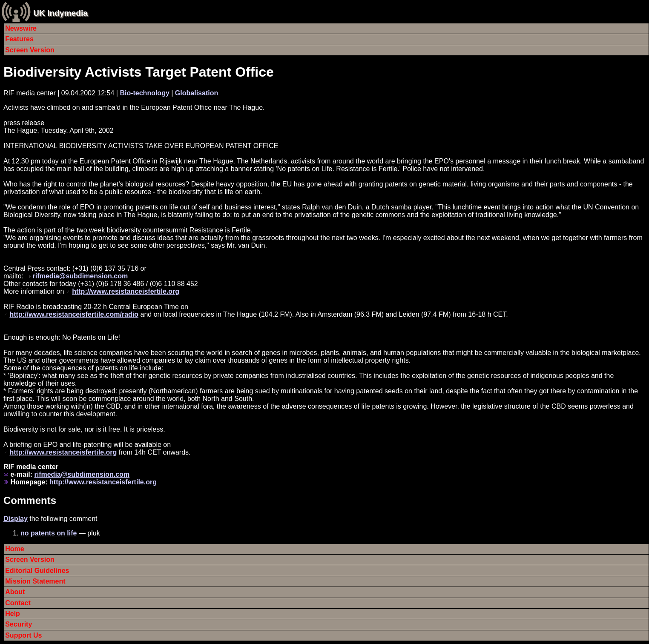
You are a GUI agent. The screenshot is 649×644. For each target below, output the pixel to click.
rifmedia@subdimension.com (80, 276)
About (15, 592)
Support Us (23, 635)
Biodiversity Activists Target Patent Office (139, 72)
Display (16, 519)
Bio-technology (144, 93)
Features (19, 39)
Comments (30, 500)
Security (19, 624)
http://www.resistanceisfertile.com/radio (74, 314)
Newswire (21, 28)
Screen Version (30, 50)
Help (13, 614)
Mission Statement (35, 581)
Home (14, 549)
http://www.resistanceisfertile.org (126, 291)
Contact (18, 603)
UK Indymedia (60, 13)
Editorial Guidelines (37, 571)
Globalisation (197, 93)
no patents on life (49, 533)
